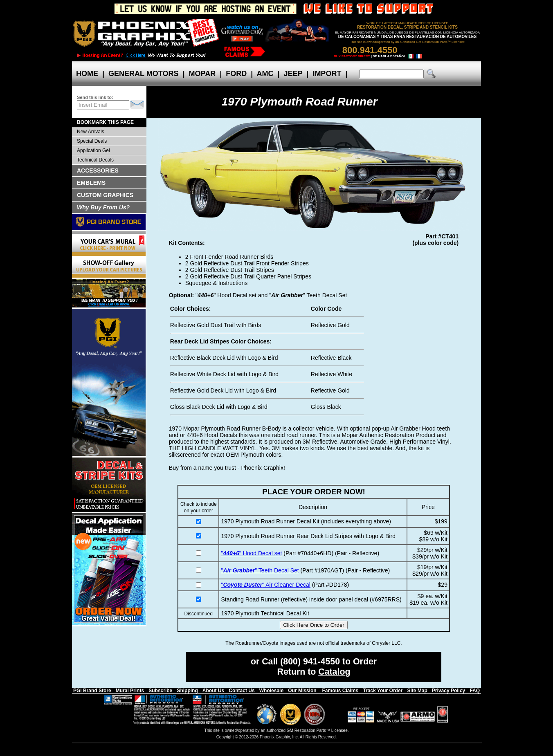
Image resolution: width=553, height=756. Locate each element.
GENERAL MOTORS (143, 74)
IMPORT (327, 74)
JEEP (293, 74)
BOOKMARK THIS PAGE (105, 122)
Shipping (187, 691)
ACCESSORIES (98, 170)
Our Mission (302, 691)
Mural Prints (130, 691)
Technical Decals (95, 160)
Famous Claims (341, 691)
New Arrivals (91, 132)
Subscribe (160, 691)
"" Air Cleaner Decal (265, 585)
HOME (87, 74)
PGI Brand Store (92, 691)
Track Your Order (383, 691)
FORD (236, 74)
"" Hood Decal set (251, 553)
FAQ (475, 691)
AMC (265, 74)
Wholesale (271, 691)
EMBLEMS (91, 183)
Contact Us (242, 691)
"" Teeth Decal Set (260, 570)
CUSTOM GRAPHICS (105, 195)
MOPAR (202, 74)
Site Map (417, 691)
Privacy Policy (448, 691)
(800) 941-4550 (310, 662)
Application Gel (93, 150)
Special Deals (92, 141)
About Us (213, 691)
